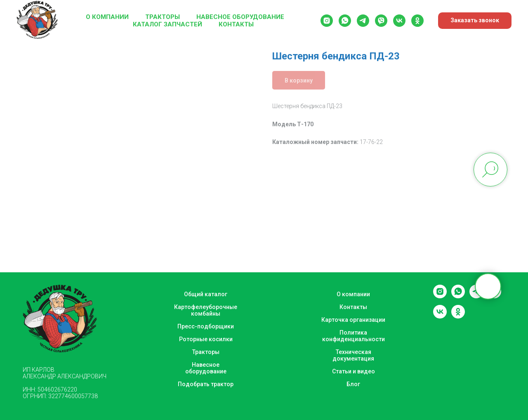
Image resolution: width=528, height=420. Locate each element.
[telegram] (363, 21)
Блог (353, 384)
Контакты (236, 24)
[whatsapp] (345, 21)
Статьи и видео (354, 371)
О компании (107, 17)
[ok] (417, 21)
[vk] (399, 21)
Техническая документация (353, 355)
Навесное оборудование (240, 17)
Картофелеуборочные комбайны (206, 310)
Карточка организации (353, 320)
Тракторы (163, 17)
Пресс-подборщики (206, 326)
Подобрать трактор (206, 384)
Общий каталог (206, 294)
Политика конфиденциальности (354, 336)
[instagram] (327, 21)
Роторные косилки (206, 339)
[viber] (381, 21)
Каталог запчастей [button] (167, 24)
